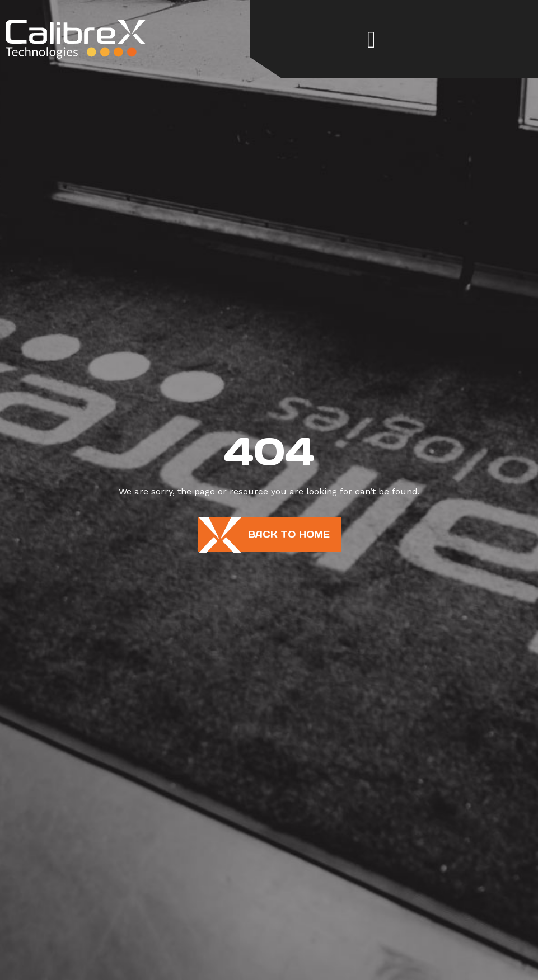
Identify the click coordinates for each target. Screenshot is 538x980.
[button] (371, 39)
